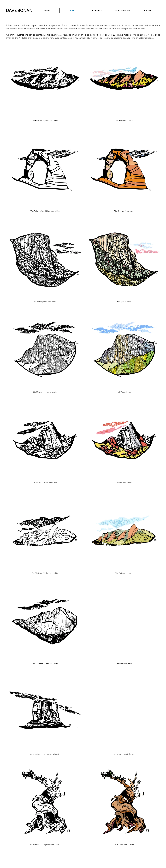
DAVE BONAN (19, 10)
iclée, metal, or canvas (60, 35)
